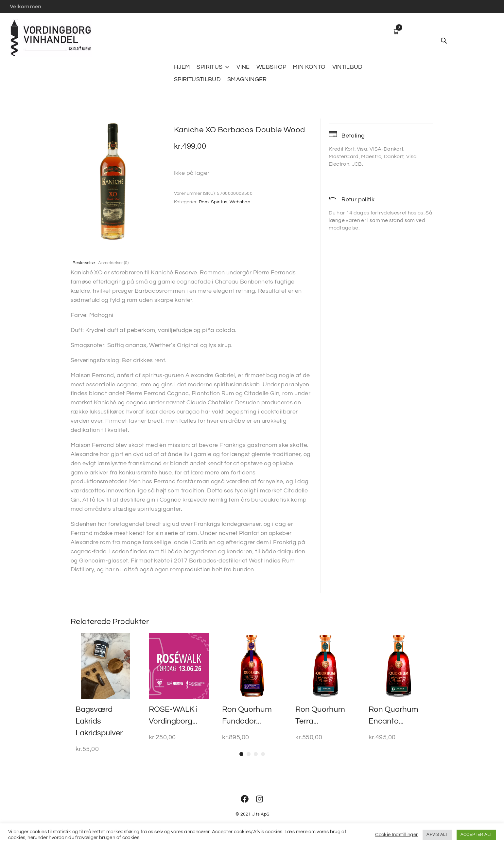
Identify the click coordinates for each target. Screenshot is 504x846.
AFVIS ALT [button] (437, 835)
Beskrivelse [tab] (88, 263)
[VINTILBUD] (348, 67)
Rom (204, 202)
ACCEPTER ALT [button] (476, 835)
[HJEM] (182, 67)
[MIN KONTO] (309, 67)
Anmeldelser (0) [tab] (124, 263)
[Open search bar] (444, 41)
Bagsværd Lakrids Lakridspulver (99, 721)
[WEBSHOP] (271, 67)
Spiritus (219, 202)
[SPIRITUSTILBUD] (197, 80)
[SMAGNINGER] (247, 80)
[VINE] (243, 67)
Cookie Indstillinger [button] (396, 835)
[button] (241, 754)
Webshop (240, 202)
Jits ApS (261, 814)
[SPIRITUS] (213, 67)
